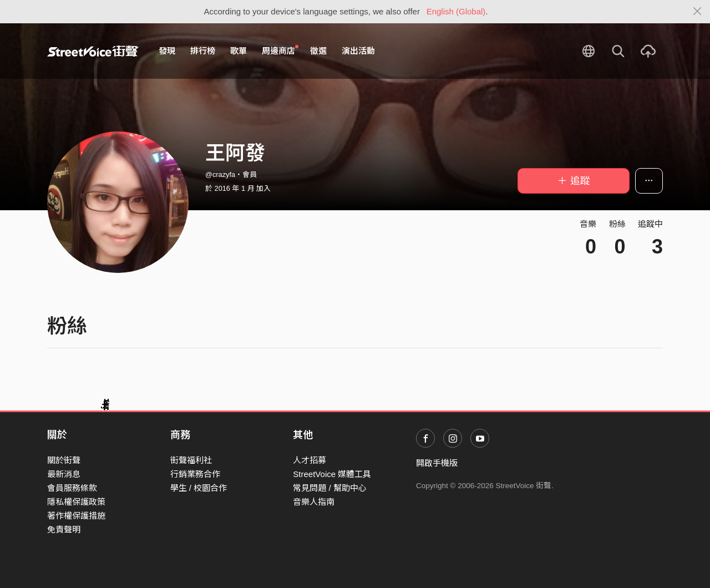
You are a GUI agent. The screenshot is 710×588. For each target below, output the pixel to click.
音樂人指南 (314, 502)
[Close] (698, 12)
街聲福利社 (191, 460)
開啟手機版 (437, 463)
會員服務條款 (72, 488)
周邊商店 (280, 50)
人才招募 (310, 460)
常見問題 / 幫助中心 (330, 488)
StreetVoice (93, 51)
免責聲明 (64, 529)
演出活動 (358, 51)
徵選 (318, 51)
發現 (167, 51)
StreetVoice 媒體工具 (332, 474)
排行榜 (203, 51)
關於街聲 (64, 460)
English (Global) (456, 11)
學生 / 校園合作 (199, 488)
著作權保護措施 (76, 516)
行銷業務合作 (195, 474)
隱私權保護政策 (76, 502)
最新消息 (64, 474)
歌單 (239, 51)
